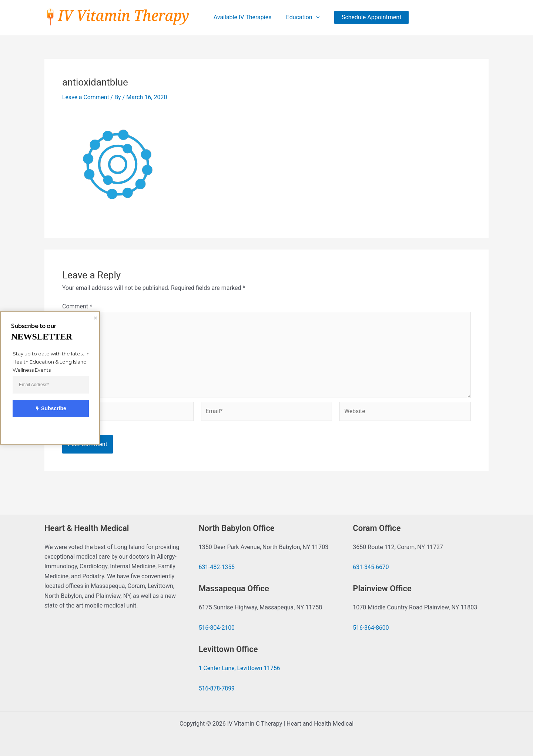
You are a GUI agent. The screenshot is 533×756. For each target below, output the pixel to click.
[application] (315, 17)
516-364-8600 (371, 628)
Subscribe (47, 409)
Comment (77, 307)
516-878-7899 (217, 688)
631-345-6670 (371, 567)
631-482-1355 (217, 567)
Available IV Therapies (244, 17)
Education (301, 17)
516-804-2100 (217, 628)
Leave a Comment (86, 98)
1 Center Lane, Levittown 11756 (240, 668)
